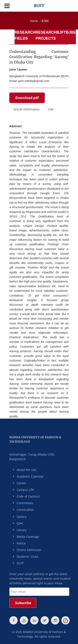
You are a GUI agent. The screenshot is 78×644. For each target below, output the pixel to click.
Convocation (25, 510)
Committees (25, 503)
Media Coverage (28, 537)
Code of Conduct (28, 496)
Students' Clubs (28, 557)
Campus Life (25, 490)
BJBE (45, 21)
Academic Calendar (30, 476)
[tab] (25, 37)
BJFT (61, 32)
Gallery (22, 517)
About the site (26, 470)
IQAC (20, 523)
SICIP (20, 563)
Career (21, 483)
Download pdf (27, 98)
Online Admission (29, 550)
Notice (21, 543)
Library (22, 530)
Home (34, 21)
